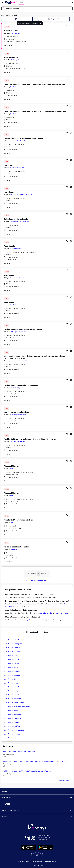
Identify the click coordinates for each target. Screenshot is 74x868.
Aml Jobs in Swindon (12, 738)
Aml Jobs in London (12, 695)
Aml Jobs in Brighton (12, 652)
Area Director (10, 246)
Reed (12, 469)
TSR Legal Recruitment (18, 332)
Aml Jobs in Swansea (12, 734)
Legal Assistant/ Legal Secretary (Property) (23, 138)
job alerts (15, 604)
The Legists (14, 549)
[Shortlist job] (67, 25)
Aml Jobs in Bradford (12, 648)
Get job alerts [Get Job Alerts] (54, 19)
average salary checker (26, 620)
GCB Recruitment (15, 249)
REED (37, 817)
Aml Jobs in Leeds (11, 683)
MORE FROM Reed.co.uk (37, 810)
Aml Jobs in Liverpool (12, 691)
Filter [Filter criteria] (17, 19)
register (12, 606)
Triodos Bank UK (16, 87)
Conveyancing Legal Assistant (17, 412)
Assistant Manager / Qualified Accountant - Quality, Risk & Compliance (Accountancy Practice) (35, 357)
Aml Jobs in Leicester (12, 687)
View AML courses (65, 781)
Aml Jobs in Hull (10, 679)
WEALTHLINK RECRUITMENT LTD (21, 195)
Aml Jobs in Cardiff (12, 659)
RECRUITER (37, 798)
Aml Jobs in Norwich (12, 710)
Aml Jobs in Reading (12, 722)
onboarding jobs (62, 613)
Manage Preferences (24, 861)
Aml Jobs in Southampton (14, 730)
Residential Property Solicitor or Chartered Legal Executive (30, 439)
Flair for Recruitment (17, 278)
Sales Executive (11, 31)
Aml (4, 15)
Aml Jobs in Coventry (12, 663)
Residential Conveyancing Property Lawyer (23, 329)
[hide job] (71, 25)
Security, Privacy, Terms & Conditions (44, 861)
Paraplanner (9, 192)
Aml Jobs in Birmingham (13, 644)
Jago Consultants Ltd (17, 168)
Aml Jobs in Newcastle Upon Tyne (17, 707)
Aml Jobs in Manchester (13, 699)
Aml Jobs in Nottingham (13, 714)
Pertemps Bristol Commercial (20, 222)
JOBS (37, 791)
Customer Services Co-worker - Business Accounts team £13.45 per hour (35, 111)
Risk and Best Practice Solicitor (18, 547)
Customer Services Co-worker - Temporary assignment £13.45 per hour (35, 84)
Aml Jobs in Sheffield (12, 726)
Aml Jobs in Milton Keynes (14, 703)
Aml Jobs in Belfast (12, 640)
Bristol (14, 15)
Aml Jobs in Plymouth (13, 718)
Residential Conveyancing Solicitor (19, 520)
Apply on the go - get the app (37, 580)
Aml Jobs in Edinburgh (13, 671)
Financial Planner (11, 466)
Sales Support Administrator (16, 219)
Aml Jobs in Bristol (11, 656)
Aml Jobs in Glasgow (12, 675)
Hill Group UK (15, 33)
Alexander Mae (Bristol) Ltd (19, 141)
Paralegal (8, 165)
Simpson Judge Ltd (17, 388)
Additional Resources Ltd (19, 361)
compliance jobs (46, 613)
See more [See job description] (8, 46)
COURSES (37, 804)
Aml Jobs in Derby (11, 667)
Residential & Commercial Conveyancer (21, 385)
